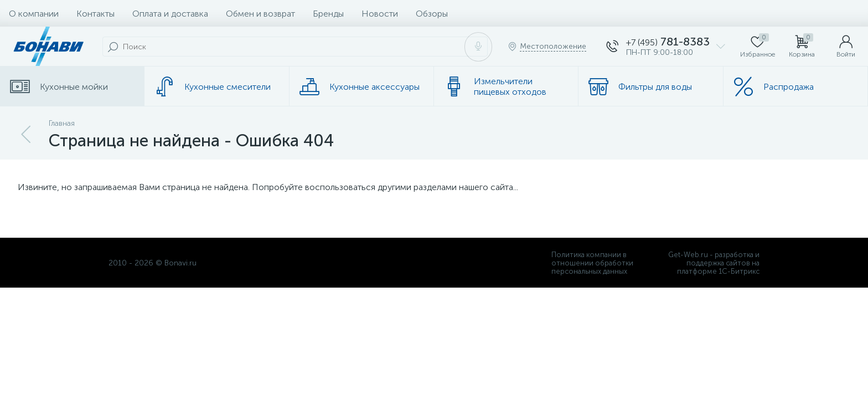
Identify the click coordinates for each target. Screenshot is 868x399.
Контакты (95, 14)
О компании (34, 14)
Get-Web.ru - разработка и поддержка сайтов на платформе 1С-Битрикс (714, 263)
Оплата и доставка (170, 14)
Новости (380, 14)
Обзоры (432, 14)
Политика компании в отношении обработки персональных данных (592, 263)
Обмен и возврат (260, 14)
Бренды (328, 14)
